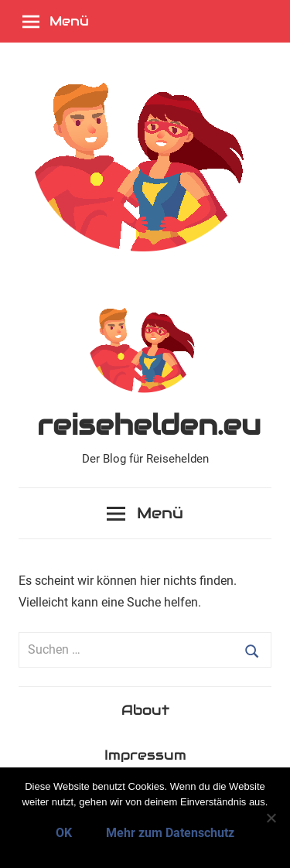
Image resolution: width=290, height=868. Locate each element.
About (145, 710)
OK (64, 833)
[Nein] (271, 818)
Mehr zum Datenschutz (170, 833)
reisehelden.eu (149, 425)
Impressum (145, 755)
